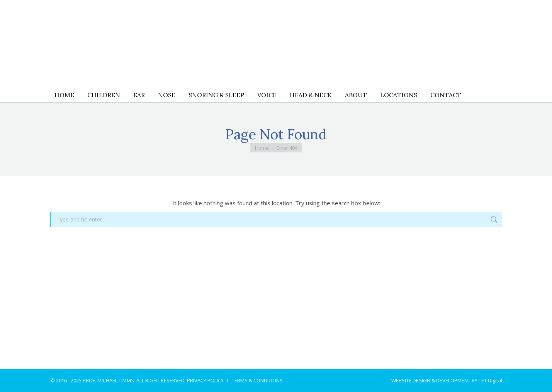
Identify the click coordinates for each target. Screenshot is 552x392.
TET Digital (490, 380)
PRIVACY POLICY (205, 380)
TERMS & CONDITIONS (257, 380)
